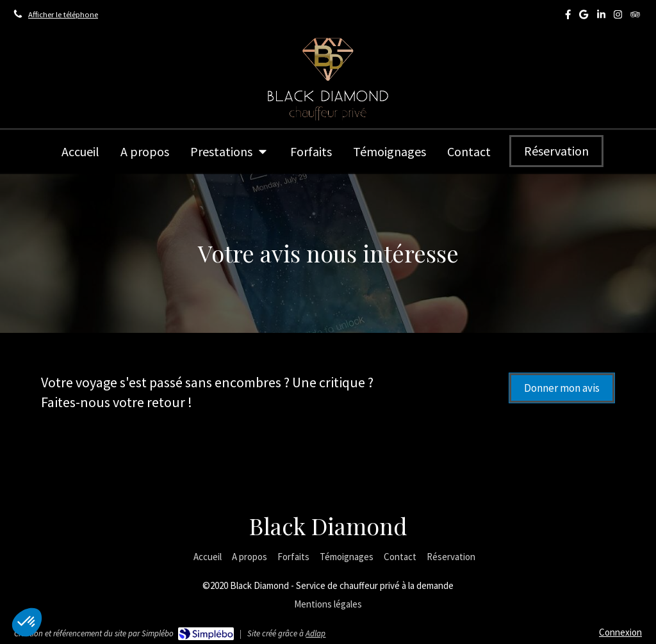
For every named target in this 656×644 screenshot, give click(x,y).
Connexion (620, 632)
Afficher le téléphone (63, 14)
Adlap (316, 633)
